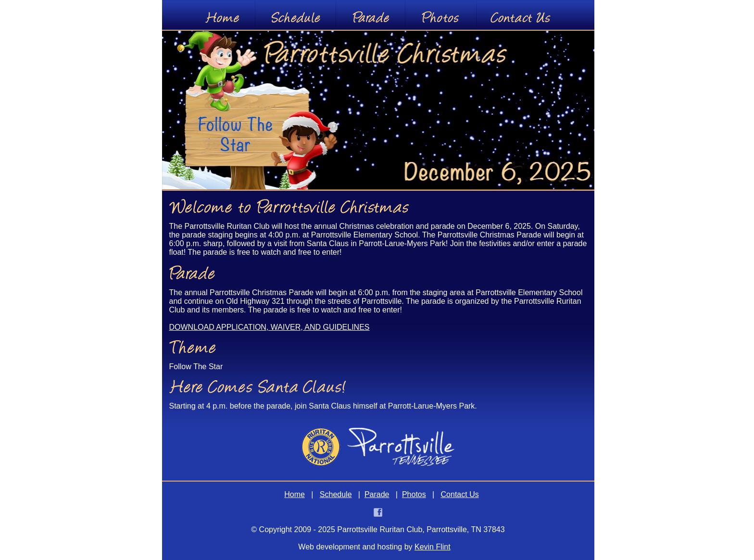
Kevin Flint (433, 547)
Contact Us (460, 494)
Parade (377, 494)
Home (295, 494)
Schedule (336, 494)
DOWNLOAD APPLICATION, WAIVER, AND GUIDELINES (270, 327)
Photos (414, 494)
